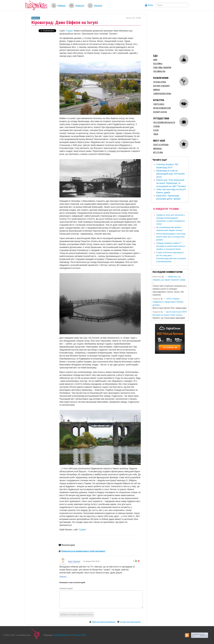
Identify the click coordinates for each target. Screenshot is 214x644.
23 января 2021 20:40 (91, 561)
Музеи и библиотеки (162, 108)
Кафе (155, 60)
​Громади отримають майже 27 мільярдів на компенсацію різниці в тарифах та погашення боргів (171, 246)
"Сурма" (69, 31)
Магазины (157, 149)
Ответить (63, 577)
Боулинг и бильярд (161, 86)
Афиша (61, 5)
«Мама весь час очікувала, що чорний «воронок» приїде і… (169, 280)
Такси (156, 134)
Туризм (156, 126)
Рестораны (158, 64)
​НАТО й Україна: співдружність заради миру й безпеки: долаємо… (168, 302)
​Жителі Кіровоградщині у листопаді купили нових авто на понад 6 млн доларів (171, 237)
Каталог (98, 5)
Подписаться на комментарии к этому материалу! (83, 551)
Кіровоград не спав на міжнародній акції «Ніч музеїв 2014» (170, 174)
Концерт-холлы (160, 112)
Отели (156, 130)
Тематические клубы (162, 94)
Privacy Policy (80, 635)
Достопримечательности (164, 122)
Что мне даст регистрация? (130, 622)
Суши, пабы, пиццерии (162, 67)
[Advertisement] (173, 32)
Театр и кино (159, 104)
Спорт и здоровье (161, 145)
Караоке (157, 90)
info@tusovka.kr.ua (63, 635)
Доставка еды (159, 71)
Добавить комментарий (77, 614)
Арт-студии (158, 152)
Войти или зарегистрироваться (104, 622)
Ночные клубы (160, 82)
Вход (150, 5)
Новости (80, 5)
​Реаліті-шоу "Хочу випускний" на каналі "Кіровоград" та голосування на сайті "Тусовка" (171, 183)
